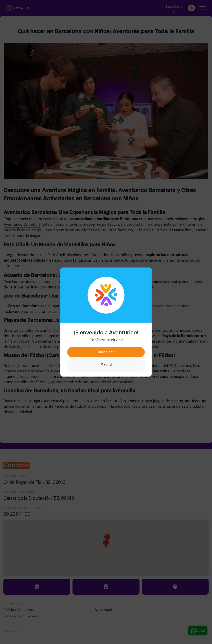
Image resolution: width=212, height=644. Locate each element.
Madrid (106, 364)
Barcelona (106, 352)
